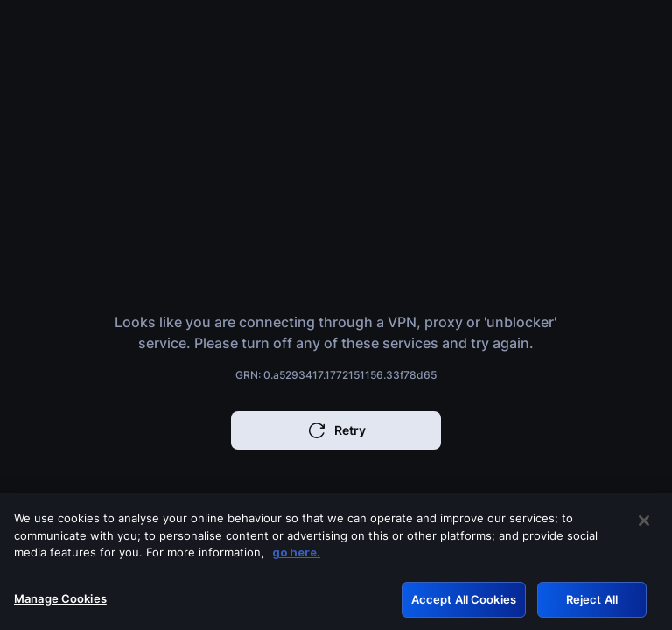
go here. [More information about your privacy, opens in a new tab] (296, 556)
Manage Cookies (60, 603)
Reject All (592, 604)
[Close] (644, 525)
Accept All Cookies (464, 604)
